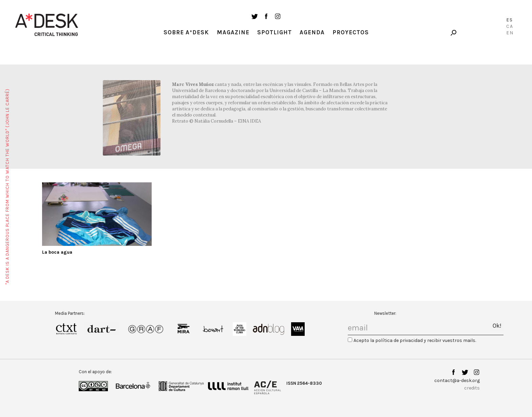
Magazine (233, 32)
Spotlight (274, 32)
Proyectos (351, 32)
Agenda (312, 32)
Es (510, 20)
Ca (510, 26)
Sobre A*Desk (186, 32)
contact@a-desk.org (457, 380)
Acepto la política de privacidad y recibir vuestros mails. (415, 340)
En (510, 33)
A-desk (47, 25)
